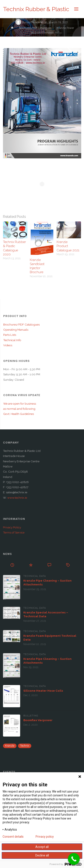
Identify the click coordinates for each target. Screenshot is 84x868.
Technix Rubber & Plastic (36, 9)
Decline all (42, 855)
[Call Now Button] (74, 859)
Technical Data (35, 576)
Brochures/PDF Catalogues (35, 28)
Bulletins (31, 716)
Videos (8, 345)
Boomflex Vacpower (38, 720)
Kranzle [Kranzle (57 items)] (10, 746)
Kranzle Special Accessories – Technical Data (46, 614)
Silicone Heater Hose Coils (43, 691)
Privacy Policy (12, 527)
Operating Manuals (16, 330)
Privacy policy (45, 837)
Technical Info (12, 340)
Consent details (13, 837)
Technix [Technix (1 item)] (25, 746)
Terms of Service (14, 532)
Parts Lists (10, 335)
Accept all (42, 847)
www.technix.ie (17, 498)
